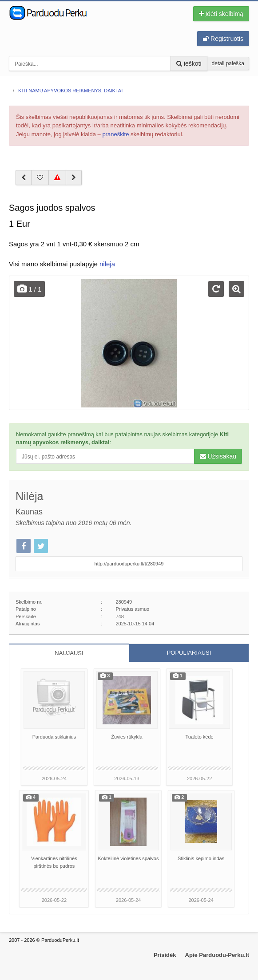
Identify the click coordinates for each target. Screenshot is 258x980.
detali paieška (228, 63)
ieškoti (189, 63)
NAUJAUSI (69, 653)
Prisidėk (165, 955)
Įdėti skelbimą (221, 14)
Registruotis (223, 39)
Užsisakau (218, 456)
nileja (107, 264)
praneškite (115, 134)
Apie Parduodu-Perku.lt (217, 955)
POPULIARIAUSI (189, 653)
